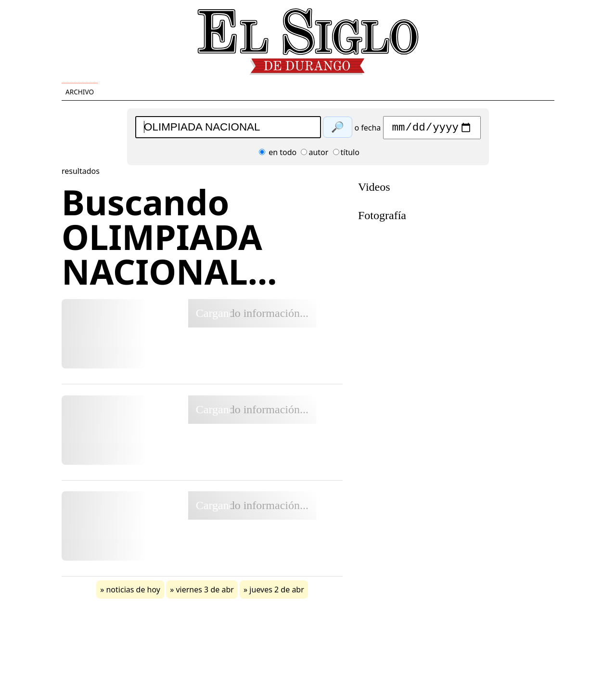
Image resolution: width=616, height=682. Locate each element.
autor (314, 155)
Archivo (80, 92)
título (346, 155)
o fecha (367, 130)
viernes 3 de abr (205, 592)
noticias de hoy (133, 592)
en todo (278, 155)
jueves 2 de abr (276, 592)
